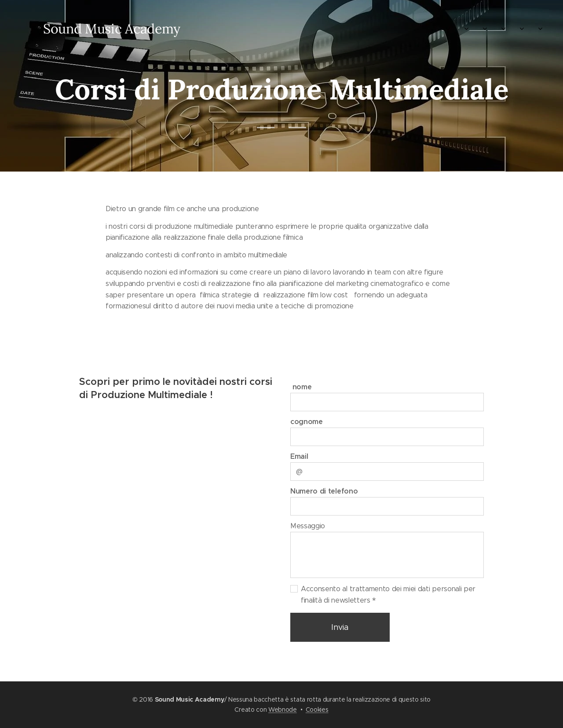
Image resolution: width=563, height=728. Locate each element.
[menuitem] (217, 29)
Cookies (317, 710)
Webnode (283, 710)
